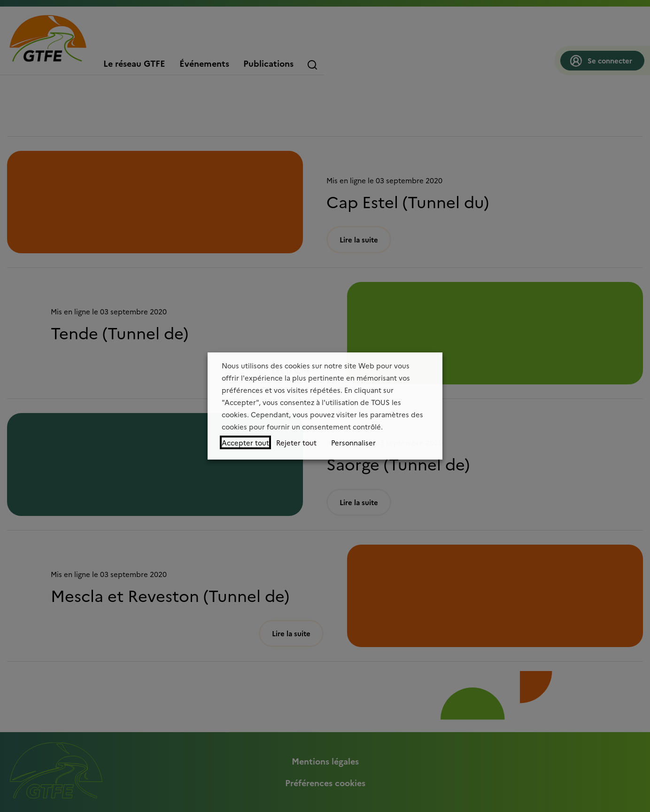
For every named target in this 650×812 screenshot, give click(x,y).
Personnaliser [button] (353, 442)
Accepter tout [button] (245, 442)
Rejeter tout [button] (296, 442)
